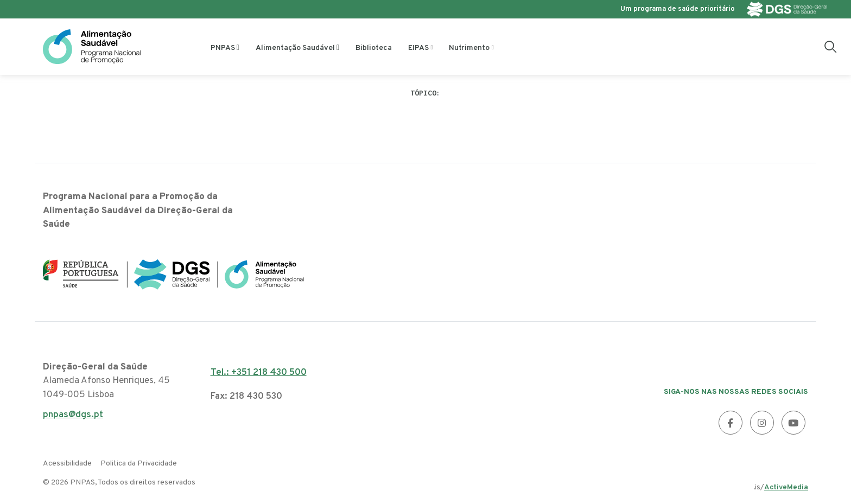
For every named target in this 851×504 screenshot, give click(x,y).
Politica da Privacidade (139, 464)
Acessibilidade (67, 464)
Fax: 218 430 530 (246, 397)
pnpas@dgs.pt (73, 418)
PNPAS (223, 48)
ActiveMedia (786, 487)
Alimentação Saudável (295, 48)
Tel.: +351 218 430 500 (259, 373)
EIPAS (418, 48)
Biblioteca (374, 48)
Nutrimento (469, 48)
